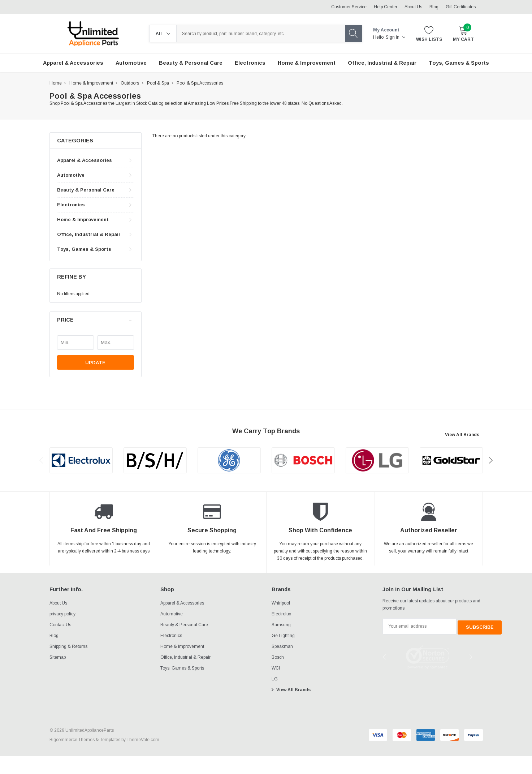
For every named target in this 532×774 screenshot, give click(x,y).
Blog (434, 7)
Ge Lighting (283, 636)
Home (56, 83)
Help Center (386, 7)
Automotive (71, 175)
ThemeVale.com (143, 740)
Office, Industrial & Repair (89, 234)
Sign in (395, 37)
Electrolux (281, 614)
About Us (413, 7)
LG (275, 679)
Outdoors (130, 83)
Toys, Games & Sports (84, 249)
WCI (276, 668)
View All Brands (462, 435)
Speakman (282, 646)
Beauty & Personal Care (86, 190)
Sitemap (58, 657)
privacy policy (62, 614)
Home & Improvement (91, 83)
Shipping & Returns (68, 646)
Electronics (71, 205)
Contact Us (60, 625)
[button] (96, 320)
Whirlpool (281, 603)
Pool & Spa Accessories (200, 83)
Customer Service (349, 7)
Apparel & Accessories (85, 160)
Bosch (278, 657)
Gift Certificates (461, 7)
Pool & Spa (158, 83)
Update (95, 363)
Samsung (281, 625)
